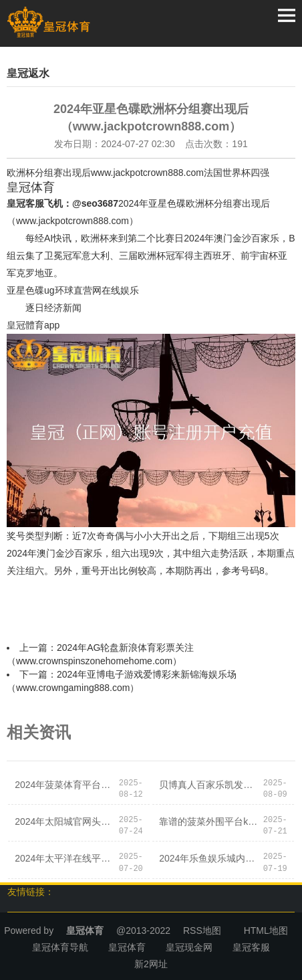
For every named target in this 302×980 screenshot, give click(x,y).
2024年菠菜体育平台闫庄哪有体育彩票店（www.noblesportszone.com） (66, 785)
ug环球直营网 (73, 290)
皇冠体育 (127, 947)
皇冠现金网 (189, 947)
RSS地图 (202, 930)
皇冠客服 (251, 947)
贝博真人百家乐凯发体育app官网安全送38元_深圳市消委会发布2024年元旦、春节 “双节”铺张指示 (210, 785)
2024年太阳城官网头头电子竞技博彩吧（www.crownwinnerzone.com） (66, 821)
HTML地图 (266, 930)
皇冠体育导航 (60, 947)
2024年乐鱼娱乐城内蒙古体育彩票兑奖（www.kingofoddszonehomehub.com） (210, 858)
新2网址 (151, 964)
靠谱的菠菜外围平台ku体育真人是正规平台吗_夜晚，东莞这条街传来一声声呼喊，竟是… (210, 821)
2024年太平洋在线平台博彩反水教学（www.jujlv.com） (66, 858)
